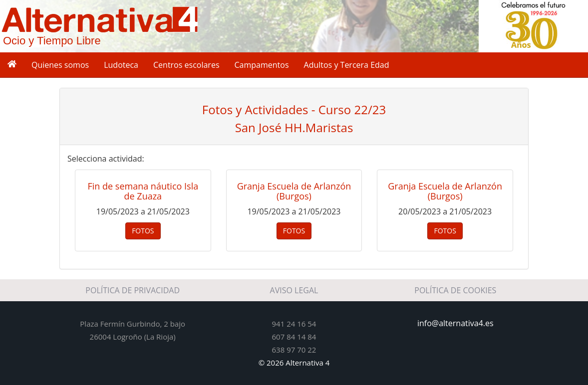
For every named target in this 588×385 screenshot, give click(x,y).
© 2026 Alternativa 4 (294, 363)
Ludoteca (121, 65)
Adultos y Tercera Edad (347, 65)
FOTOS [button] (143, 231)
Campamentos (262, 65)
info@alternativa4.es (455, 323)
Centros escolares (186, 65)
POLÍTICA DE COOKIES (455, 290)
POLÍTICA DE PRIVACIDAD (133, 290)
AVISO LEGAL (294, 290)
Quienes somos (60, 65)
